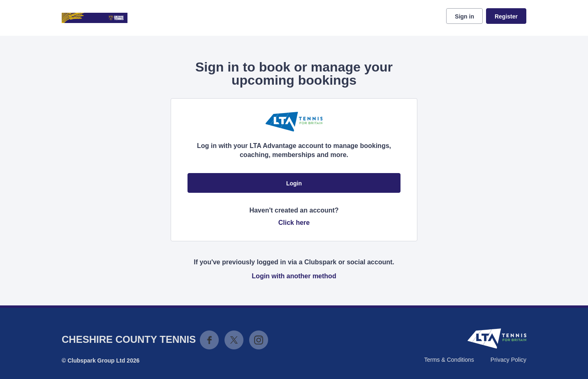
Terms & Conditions (449, 360)
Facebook (209, 340)
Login (294, 183)
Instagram (259, 340)
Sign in (464, 16)
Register (506, 16)
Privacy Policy (508, 360)
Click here (294, 223)
